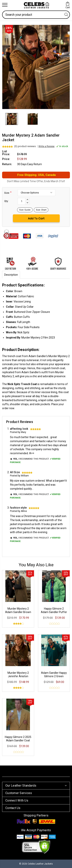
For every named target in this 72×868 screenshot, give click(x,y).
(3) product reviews (25, 146)
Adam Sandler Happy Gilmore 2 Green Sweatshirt (54, 676)
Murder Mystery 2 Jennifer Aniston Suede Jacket (18, 676)
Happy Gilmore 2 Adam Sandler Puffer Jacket (54, 612)
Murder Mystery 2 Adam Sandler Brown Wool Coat (18, 612)
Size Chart (41, 210)
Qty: (6, 201)
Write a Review (46, 146)
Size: (8, 193)
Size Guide (25, 210)
